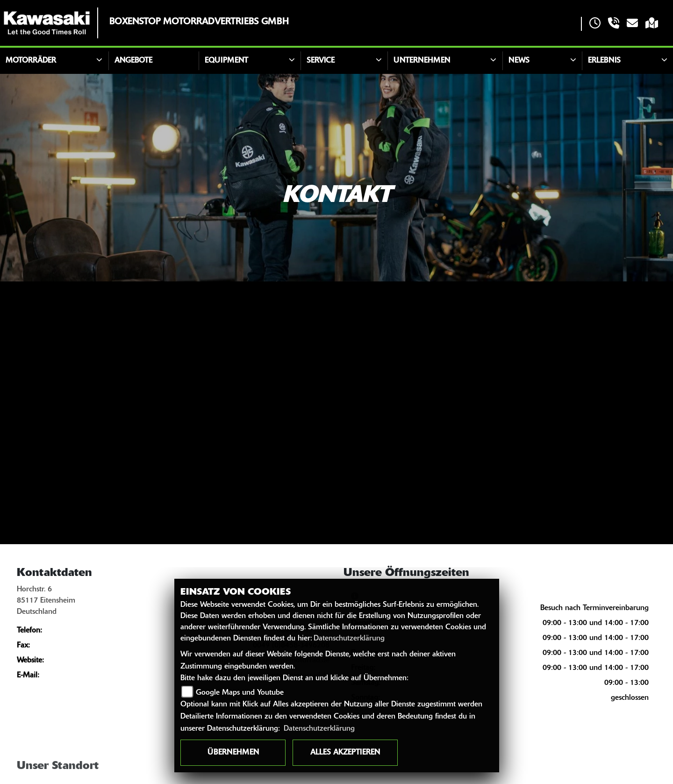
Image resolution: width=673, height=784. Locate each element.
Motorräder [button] (31, 61)
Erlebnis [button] (604, 61)
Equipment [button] (226, 61)
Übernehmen (233, 753)
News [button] (519, 61)
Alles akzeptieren (345, 753)
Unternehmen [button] (422, 61)
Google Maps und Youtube (240, 693)
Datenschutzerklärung (349, 639)
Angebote (133, 61)
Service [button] (321, 61)
